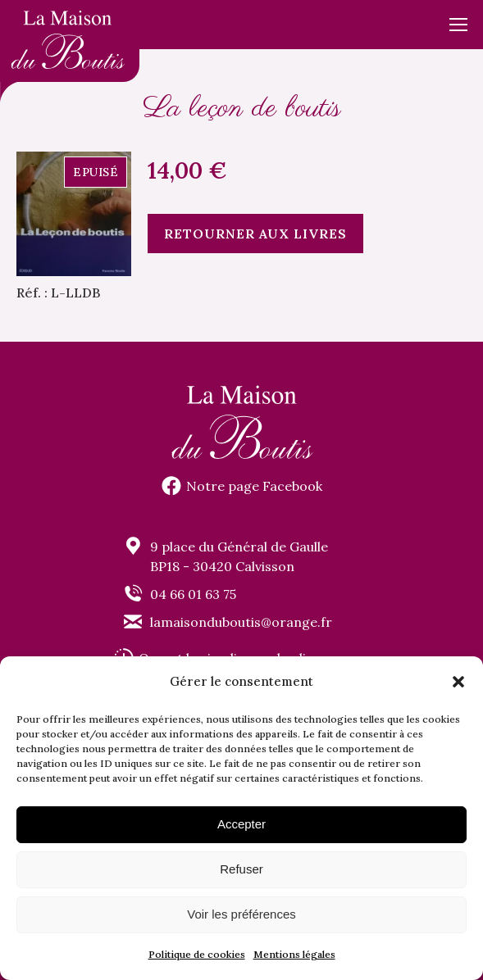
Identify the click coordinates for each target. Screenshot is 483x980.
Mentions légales (294, 954)
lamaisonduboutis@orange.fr (241, 622)
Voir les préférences (241, 914)
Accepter (241, 824)
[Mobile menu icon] (458, 25)
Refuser (241, 869)
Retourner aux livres (255, 234)
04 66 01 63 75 (193, 594)
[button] (458, 682)
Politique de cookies (197, 954)
